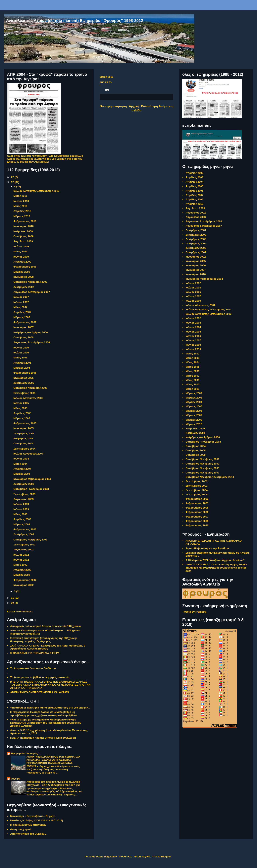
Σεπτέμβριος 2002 (24, 545)
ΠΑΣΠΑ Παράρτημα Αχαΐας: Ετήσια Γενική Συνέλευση (43, 738)
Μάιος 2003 (20, 514)
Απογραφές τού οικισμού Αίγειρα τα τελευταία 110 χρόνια (45, 626)
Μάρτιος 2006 (22, 368)
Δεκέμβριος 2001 (196, 230)
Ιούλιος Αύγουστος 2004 (28, 454)
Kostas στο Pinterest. (20, 612)
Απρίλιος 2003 (22, 519)
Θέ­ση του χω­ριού (21, 829)
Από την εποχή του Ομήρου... (28, 834)
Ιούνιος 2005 (21, 403)
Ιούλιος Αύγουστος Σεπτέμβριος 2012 (36, 191)
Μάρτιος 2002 (22, 575)
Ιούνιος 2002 (21, 560)
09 (13, 603)
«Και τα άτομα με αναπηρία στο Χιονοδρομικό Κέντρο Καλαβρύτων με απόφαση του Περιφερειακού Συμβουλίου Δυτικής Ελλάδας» (46, 723)
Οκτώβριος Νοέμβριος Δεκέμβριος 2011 (210, 477)
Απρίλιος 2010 (194, 204)
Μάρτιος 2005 (22, 418)
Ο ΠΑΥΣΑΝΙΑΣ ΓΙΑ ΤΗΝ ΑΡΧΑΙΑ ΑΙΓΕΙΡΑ (35, 653)
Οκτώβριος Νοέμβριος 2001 (202, 459)
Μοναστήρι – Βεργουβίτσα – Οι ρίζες (33, 816)
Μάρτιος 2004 (22, 474)
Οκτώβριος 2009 (23, 236)
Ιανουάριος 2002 (23, 585)
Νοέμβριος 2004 (23, 438)
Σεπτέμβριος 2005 (24, 393)
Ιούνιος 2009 (21, 257)
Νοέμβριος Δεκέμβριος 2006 (30, 332)
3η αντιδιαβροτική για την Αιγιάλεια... (208, 548)
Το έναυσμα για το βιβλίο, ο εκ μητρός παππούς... (41, 677)
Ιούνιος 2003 (21, 509)
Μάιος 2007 (20, 307)
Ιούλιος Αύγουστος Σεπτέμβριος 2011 (208, 310)
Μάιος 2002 (20, 565)
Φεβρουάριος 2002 (25, 580)
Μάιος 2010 (192, 384)
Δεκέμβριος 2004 (24, 434)
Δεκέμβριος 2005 (24, 383)
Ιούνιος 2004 (21, 459)
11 (13, 598)
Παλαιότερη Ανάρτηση (157, 106)
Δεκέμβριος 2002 (24, 534)
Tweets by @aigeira (194, 612)
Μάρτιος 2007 (22, 317)
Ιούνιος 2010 (193, 349)
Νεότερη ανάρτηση (113, 106)
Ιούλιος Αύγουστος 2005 (28, 398)
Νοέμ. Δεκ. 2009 (23, 231)
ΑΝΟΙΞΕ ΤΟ (106, 82)
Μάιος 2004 (20, 464)
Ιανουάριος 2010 (23, 226)
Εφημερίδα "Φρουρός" (25, 753)
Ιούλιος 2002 (21, 555)
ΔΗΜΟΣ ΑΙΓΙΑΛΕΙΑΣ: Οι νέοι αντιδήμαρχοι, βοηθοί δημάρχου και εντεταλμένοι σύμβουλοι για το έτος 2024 (216, 568)
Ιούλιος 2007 (21, 297)
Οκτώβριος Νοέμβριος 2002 (30, 540)
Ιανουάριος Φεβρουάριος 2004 (32, 479)
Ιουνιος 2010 (21, 201)
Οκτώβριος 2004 (23, 443)
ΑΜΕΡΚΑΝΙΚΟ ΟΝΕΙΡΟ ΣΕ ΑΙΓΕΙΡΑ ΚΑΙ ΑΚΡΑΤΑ (40, 692)
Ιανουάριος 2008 (23, 277)
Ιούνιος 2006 (21, 348)
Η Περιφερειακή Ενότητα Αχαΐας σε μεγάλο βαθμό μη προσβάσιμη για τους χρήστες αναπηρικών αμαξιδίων (44, 714)
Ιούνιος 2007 (21, 302)
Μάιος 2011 (20, 196)
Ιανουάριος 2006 (23, 378)
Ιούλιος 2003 (21, 504)
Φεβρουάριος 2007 (25, 322)
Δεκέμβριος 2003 (24, 484)
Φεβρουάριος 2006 (25, 373)
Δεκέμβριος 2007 (24, 287)
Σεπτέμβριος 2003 (24, 494)
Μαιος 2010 (20, 206)
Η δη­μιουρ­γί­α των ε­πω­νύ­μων (28, 825)
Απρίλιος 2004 (22, 469)
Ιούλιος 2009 (21, 247)
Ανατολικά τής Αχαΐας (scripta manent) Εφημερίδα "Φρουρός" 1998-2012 (75, 21)
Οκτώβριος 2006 (23, 337)
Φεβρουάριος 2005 (25, 423)
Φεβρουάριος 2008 (25, 267)
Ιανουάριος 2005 (23, 428)
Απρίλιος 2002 (22, 570)
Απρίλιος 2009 (22, 262)
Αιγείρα (16, 779)
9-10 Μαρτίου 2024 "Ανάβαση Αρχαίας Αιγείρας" (215, 560)
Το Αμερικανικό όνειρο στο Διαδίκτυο (33, 668)
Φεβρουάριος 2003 (25, 529)
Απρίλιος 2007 (22, 312)
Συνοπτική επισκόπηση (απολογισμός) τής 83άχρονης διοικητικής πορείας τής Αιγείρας (44, 640)
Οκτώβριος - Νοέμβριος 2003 (31, 489)
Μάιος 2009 (20, 251)
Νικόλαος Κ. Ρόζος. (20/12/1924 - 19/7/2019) (37, 820)
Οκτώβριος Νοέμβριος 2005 (30, 388)
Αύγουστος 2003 (23, 499)
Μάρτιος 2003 (22, 524)
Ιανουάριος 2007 (23, 327)
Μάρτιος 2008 (22, 272)
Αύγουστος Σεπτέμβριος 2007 (32, 292)
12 (13, 182)
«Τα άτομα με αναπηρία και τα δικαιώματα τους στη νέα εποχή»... (50, 708)
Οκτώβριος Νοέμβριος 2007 (30, 282)
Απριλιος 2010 (22, 211)
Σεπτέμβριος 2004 (24, 449)
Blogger (166, 857)
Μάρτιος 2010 (22, 216)
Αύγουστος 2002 (23, 550)
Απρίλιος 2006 (22, 363)
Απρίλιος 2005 (22, 413)
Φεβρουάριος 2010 (25, 221)
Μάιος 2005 (20, 408)
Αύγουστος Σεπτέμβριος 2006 (32, 342)
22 (13, 177)
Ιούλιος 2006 (21, 353)
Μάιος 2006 (20, 358)
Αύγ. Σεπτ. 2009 (23, 241)
